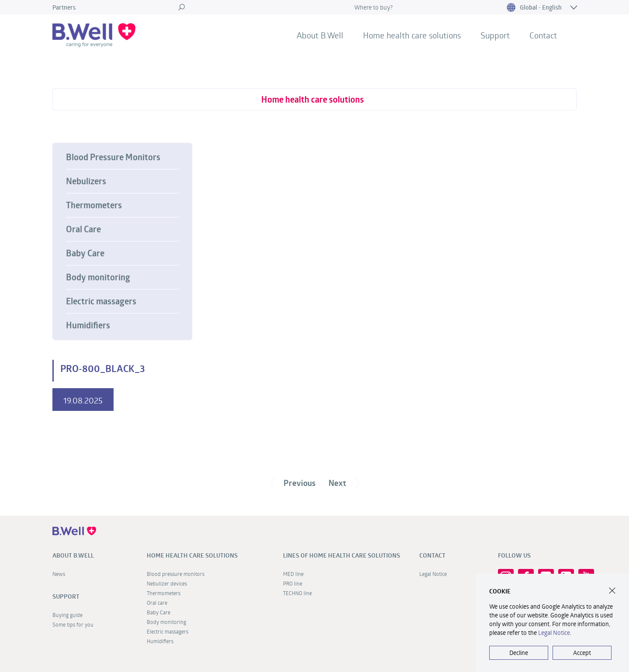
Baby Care (85, 253)
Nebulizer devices (167, 583)
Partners (64, 7)
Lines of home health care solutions (342, 555)
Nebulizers (86, 181)
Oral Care (83, 229)
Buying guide (67, 615)
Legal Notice (433, 574)
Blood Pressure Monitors (113, 157)
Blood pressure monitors (176, 574)
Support (495, 35)
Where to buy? (373, 7)
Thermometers (94, 205)
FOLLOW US (514, 555)
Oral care (157, 603)
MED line (293, 574)
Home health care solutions (412, 35)
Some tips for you (73, 624)
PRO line (293, 583)
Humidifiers (88, 325)
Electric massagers (101, 301)
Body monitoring (98, 277)
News (59, 574)
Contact (543, 35)
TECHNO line (297, 593)
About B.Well (320, 35)
